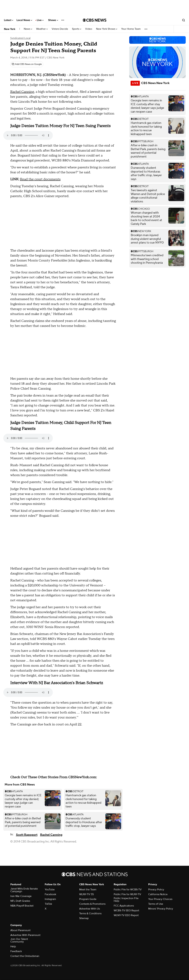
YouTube (50, 890)
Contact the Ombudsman (25, 956)
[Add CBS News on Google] (27, 64)
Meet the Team (88, 890)
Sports (77, 29)
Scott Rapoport (27, 835)
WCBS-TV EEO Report (126, 910)
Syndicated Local (20, 38)
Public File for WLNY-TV (127, 894)
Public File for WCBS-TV (128, 890)
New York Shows (107, 29)
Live (40, 20)
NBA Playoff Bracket (22, 906)
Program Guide (88, 899)
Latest (9, 20)
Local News (24, 20)
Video (89, 29)
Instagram (50, 899)
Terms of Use (156, 904)
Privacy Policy (156, 890)
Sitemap (84, 918)
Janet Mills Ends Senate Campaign (24, 890)
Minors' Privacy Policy (161, 909)
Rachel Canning (22, 92)
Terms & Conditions (90, 913)
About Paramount (20, 930)
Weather (42, 29)
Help (13, 946)
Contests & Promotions (92, 904)
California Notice (158, 894)
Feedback (16, 951)
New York (10, 29)
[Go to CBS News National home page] (95, 20)
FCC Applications (124, 906)
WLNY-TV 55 (86, 894)
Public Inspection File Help (126, 900)
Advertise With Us (90, 909)
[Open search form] (184, 20)
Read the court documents (40, 179)
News (28, 29)
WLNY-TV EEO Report (126, 915)
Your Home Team (131, 29)
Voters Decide (60, 29)
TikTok (48, 904)
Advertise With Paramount (25, 935)
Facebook (50, 894)
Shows (53, 20)
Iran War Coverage (21, 896)
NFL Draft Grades (20, 901)
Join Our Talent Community (19, 940)
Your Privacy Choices (160, 899)
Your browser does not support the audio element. (28, 135)
